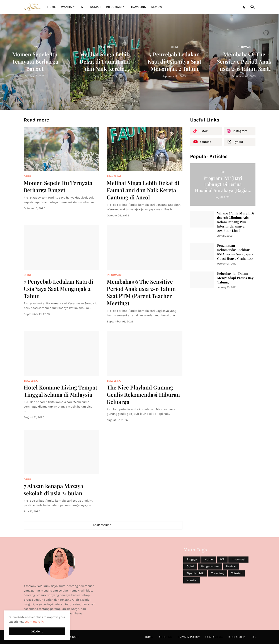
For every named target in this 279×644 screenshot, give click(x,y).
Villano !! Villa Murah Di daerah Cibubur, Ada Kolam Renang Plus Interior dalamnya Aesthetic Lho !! (236, 222)
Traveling (217, 573)
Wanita (192, 580)
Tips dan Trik (195, 573)
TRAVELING (138, 7)
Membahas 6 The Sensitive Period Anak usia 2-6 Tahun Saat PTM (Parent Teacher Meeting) (141, 292)
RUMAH (95, 7)
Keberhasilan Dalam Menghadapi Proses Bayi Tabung (236, 278)
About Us (165, 637)
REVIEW (157, 7)
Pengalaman (210, 566)
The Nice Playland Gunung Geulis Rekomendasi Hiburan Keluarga (143, 394)
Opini (190, 566)
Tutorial (236, 573)
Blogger (192, 559)
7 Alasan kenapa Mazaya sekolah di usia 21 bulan (54, 489)
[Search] (252, 7)
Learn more (32, 622)
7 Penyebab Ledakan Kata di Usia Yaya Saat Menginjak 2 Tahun (59, 289)
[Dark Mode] (244, 7)
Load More (101, 525)
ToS (253, 637)
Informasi (238, 559)
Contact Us (214, 637)
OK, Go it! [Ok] (37, 631)
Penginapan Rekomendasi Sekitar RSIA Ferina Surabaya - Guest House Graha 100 (235, 252)
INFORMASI (114, 7)
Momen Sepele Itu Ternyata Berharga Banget (58, 186)
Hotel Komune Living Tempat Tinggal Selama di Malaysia (60, 391)
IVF (83, 7)
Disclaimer (236, 637)
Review (231, 566)
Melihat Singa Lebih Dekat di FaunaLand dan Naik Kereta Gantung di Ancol (143, 190)
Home (52, 7)
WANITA (66, 7)
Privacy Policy (189, 637)
